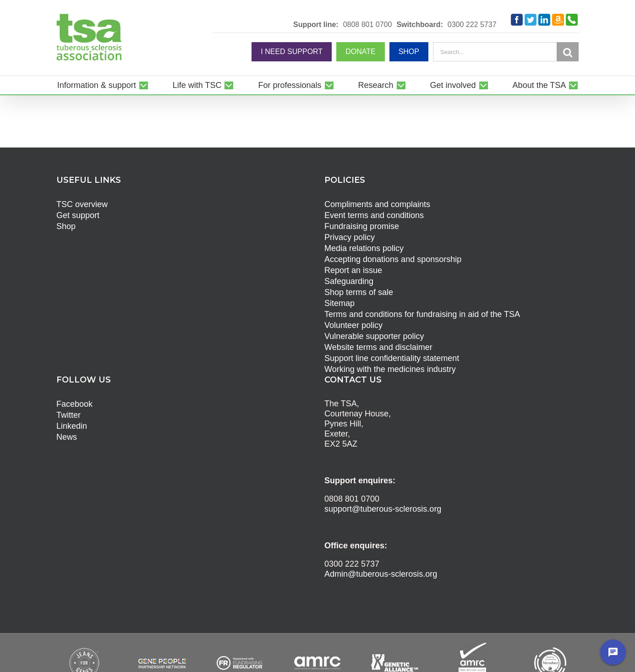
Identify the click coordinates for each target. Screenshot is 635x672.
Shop (66, 226)
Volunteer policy (353, 325)
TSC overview (82, 204)
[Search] (568, 52)
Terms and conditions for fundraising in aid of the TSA (422, 314)
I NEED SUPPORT (292, 52)
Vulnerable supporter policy (374, 336)
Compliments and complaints (377, 204)
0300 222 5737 (472, 25)
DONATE (360, 52)
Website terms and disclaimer (378, 347)
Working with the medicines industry (390, 369)
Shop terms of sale (359, 292)
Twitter (68, 415)
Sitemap (339, 303)
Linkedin (72, 426)
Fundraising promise (362, 226)
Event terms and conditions (374, 215)
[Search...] (495, 52)
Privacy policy (350, 237)
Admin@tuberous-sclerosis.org (381, 574)
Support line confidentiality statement (392, 358)
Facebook (74, 404)
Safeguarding (349, 281)
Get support (78, 215)
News (67, 437)
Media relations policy (364, 248)
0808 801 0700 (368, 25)
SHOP (409, 52)
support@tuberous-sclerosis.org (383, 509)
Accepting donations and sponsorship (393, 259)
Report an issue (353, 270)
